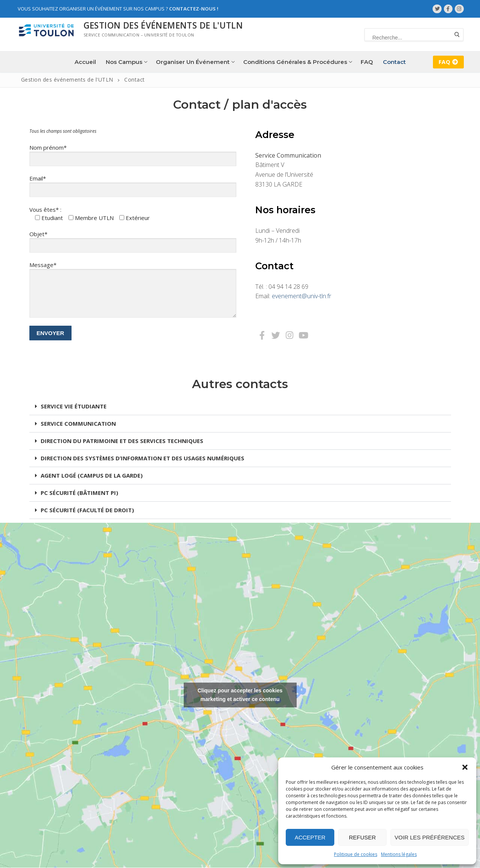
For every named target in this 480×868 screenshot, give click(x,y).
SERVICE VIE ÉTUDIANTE (74, 406)
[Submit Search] (457, 35)
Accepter (310, 837)
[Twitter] (437, 9)
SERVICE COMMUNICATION (78, 423)
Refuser (363, 837)
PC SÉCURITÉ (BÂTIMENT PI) (79, 493)
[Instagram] (459, 9)
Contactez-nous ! (194, 9)
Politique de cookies (356, 854)
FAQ (448, 62)
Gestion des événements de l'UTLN (163, 25)
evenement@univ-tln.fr (302, 296)
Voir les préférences (430, 837)
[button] (465, 767)
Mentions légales (399, 854)
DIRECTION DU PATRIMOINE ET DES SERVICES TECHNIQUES (122, 441)
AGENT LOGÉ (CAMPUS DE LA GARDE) (92, 475)
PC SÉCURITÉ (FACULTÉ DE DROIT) (87, 510)
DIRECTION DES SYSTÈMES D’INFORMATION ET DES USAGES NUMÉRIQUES (142, 458)
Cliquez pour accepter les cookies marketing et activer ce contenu (240, 695)
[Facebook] (448, 9)
